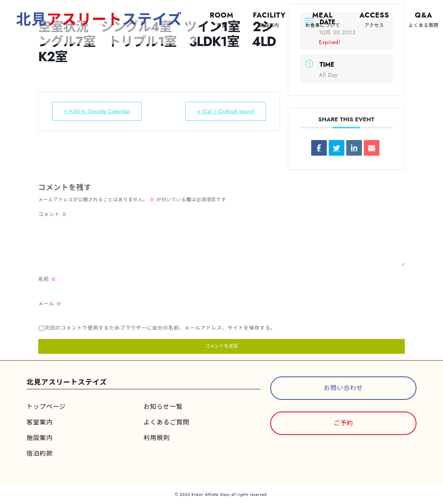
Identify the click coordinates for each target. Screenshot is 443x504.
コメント (53, 214)
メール (50, 304)
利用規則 (157, 438)
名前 (47, 279)
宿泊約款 (40, 453)
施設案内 (40, 438)
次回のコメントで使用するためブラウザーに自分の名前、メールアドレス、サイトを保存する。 (160, 328)
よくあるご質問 (167, 422)
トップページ (46, 407)
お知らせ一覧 (163, 407)
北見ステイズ (99, 19)
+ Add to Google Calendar (97, 111)
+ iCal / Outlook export (226, 111)
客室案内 (40, 422)
